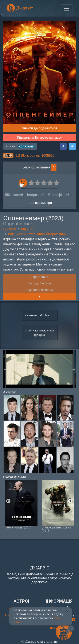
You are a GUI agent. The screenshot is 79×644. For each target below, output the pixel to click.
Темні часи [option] (21, 504)
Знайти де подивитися (39, 128)
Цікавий (10, 229)
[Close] (66, 611)
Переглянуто (39, 277)
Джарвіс (20, 8)
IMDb (8, 156)
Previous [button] (5, 369)
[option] (40, 369)
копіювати (27, 147)
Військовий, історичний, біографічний (37, 234)
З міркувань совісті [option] (58, 506)
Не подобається (40, 283)
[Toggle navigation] (67, 9)
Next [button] (74, 369)
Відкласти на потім (40, 290)
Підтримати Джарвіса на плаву (39, 138)
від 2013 (28, 229)
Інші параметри (40, 203)
